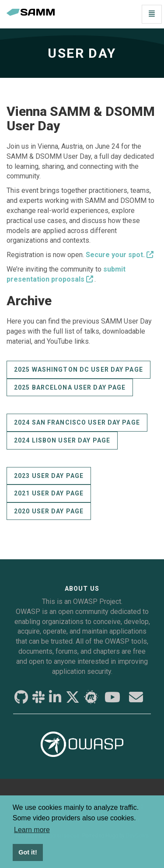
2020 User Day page (49, 511)
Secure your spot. (115, 255)
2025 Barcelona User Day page (70, 387)
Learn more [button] (32, 830)
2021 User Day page (49, 493)
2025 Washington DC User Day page (79, 370)
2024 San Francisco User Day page (77, 422)
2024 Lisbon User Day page (62, 440)
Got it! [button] (28, 852)
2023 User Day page (49, 476)
